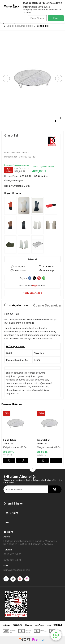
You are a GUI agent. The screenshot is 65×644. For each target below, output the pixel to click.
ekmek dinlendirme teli (18, 387)
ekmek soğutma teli (16, 373)
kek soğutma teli (39, 380)
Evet (56, 18)
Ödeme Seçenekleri (48, 305)
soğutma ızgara (34, 376)
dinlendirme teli (40, 387)
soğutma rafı (45, 383)
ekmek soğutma (37, 373)
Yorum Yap (47, 271)
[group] (32, 79)
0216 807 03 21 (12, 560)
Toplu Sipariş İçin (32, 293)
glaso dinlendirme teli (17, 390)
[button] (6, 78)
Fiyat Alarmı (18, 271)
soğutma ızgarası (15, 376)
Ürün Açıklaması (16, 305)
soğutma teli (12, 393)
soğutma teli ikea (40, 390)
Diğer (35, 286)
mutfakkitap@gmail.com (17, 570)
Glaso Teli (8, 443)
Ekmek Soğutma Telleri (20, 26)
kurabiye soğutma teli (18, 380)
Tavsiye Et (18, 266)
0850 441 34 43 (12, 554)
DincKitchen (10, 440)
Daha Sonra (37, 18)
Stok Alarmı (47, 266)
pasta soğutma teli (16, 383)
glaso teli (32, 383)
